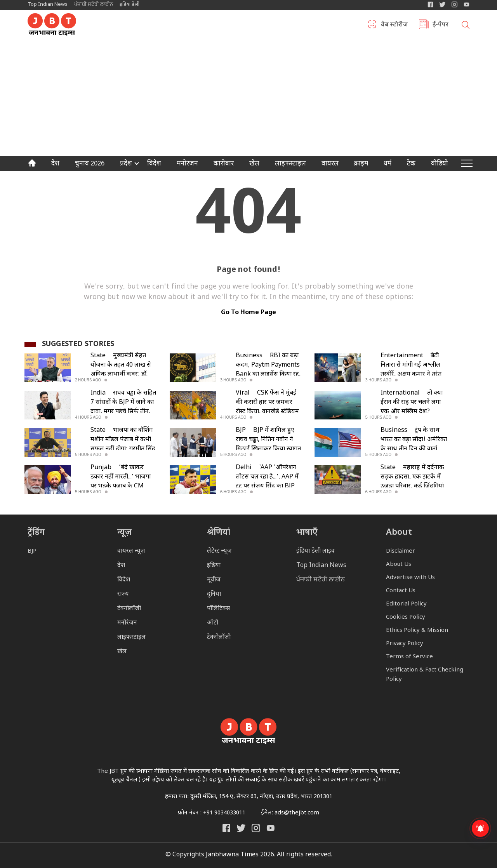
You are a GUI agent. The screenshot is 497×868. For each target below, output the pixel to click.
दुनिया (214, 594)
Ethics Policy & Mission (417, 631)
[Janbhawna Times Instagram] (454, 4)
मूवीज (214, 580)
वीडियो (440, 164)
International (400, 393)
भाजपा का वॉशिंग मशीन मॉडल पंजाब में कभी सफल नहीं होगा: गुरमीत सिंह (123, 440)
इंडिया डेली (129, 4)
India (98, 393)
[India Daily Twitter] (442, 4)
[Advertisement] (248, 97)
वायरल (330, 164)
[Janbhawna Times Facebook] (430, 4)
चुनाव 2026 (90, 164)
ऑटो (213, 623)
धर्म (388, 164)
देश (55, 164)
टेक (411, 164)
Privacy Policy (405, 644)
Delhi (244, 468)
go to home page (248, 313)
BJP (241, 431)
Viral (243, 393)
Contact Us (401, 591)
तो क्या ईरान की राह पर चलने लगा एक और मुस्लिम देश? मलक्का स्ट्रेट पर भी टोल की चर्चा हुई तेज (412, 412)
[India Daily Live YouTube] (271, 828)
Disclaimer (401, 551)
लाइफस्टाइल (131, 638)
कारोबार (224, 164)
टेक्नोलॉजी (129, 609)
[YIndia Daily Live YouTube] (467, 4)
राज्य (123, 594)
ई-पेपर (441, 25)
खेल (254, 164)
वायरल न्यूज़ (131, 551)
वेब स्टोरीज (394, 25)
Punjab (101, 468)
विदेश (154, 164)
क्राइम (361, 164)
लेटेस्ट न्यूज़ (219, 551)
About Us (399, 564)
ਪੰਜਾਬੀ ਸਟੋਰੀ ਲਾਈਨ (94, 4)
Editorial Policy (406, 604)
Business (249, 356)
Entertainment (402, 356)
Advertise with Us (410, 578)
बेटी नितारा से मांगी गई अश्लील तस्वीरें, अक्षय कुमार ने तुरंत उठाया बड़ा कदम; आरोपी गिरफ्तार (411, 375)
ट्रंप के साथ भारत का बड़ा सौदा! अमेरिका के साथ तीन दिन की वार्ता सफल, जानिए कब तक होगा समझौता (414, 449)
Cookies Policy (406, 617)
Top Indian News (48, 4)
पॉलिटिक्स (219, 609)
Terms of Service (409, 657)
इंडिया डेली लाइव (315, 551)
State (98, 356)
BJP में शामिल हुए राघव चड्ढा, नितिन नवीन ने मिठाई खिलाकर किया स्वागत (268, 440)
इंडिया (214, 566)
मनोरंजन (187, 164)
